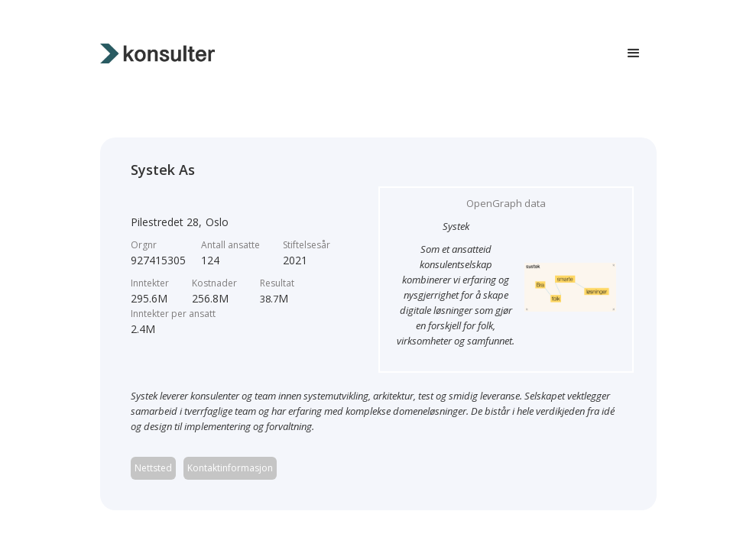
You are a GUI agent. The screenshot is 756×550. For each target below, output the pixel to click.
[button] (634, 53)
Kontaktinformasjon (230, 468)
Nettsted (153, 468)
